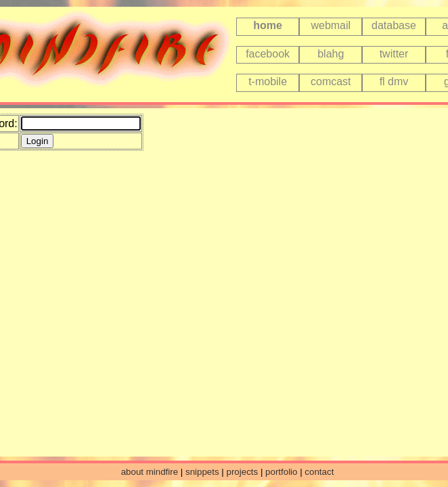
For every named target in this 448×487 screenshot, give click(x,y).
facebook (268, 54)
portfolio (281, 472)
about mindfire (150, 472)
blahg (331, 54)
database (394, 25)
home (268, 25)
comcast (331, 82)
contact (319, 472)
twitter (394, 54)
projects (243, 472)
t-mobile (268, 82)
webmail (331, 25)
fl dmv (394, 82)
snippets (202, 472)
